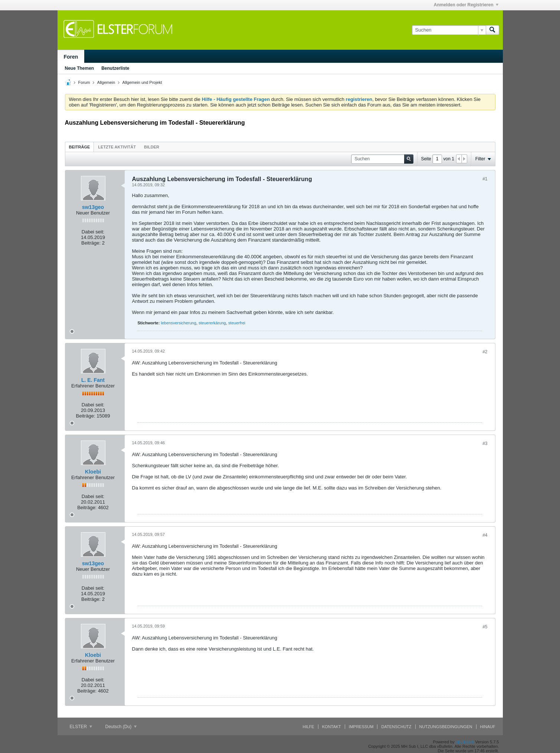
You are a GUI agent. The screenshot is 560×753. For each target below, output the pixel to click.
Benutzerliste (115, 68)
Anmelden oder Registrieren (466, 5)
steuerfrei (237, 323)
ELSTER (81, 727)
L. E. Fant (93, 380)
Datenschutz (396, 727)
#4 (485, 535)
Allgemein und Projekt (142, 82)
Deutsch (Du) (121, 727)
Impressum (361, 727)
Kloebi (93, 472)
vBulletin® (465, 742)
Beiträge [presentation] (80, 147)
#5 (485, 627)
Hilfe (309, 727)
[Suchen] (449, 30)
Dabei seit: (93, 232)
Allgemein (106, 82)
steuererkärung (212, 323)
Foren (71, 57)
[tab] (80, 147)
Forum (84, 82)
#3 (485, 443)
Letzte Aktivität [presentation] (117, 147)
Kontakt (332, 727)
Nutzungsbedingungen (446, 727)
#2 (485, 352)
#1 (485, 179)
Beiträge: (91, 243)
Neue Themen (80, 68)
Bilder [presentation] (152, 147)
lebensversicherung (178, 323)
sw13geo (93, 207)
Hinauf (488, 727)
